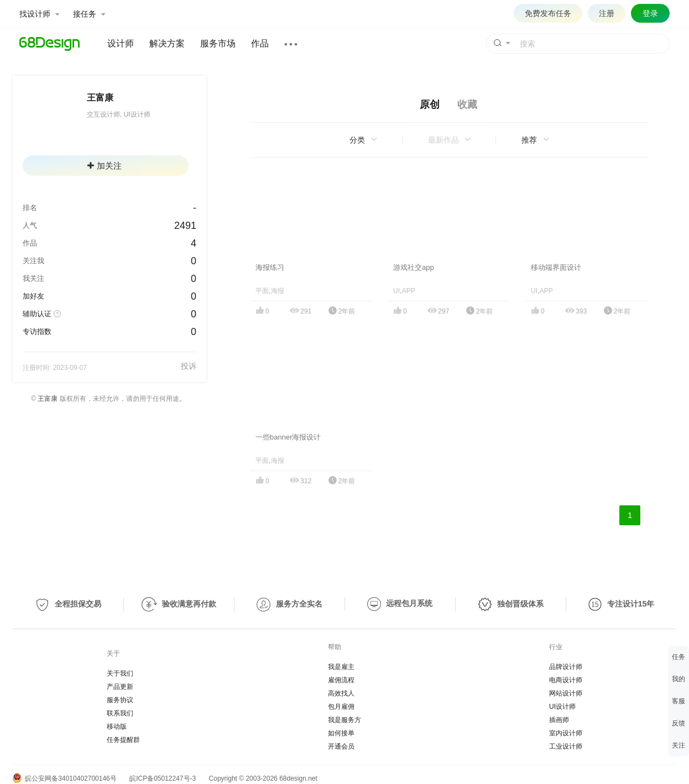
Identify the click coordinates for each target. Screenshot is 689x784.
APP (409, 291)
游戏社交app (414, 267)
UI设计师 (562, 707)
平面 (262, 291)
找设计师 (39, 14)
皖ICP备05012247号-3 (163, 778)
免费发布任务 (548, 13)
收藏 (467, 104)
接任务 (89, 14)
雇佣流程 (341, 680)
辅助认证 (37, 314)
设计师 (121, 43)
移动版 (117, 726)
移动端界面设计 (556, 267)
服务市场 (218, 43)
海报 (278, 291)
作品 (260, 43)
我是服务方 (345, 720)
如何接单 (341, 733)
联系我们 (120, 713)
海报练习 (270, 267)
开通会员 (341, 746)
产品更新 (120, 687)
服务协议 (120, 700)
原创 (430, 104)
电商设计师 (566, 680)
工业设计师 (566, 746)
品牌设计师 (566, 667)
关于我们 (120, 673)
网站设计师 (566, 693)
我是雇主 (341, 667)
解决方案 (167, 43)
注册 (607, 13)
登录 (650, 13)
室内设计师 (566, 733)
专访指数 (37, 331)
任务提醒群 (123, 740)
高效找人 (341, 693)
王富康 (48, 399)
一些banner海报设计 (288, 437)
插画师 (559, 720)
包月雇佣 (341, 707)
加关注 (105, 166)
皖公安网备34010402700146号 (65, 778)
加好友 (33, 296)
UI (396, 291)
